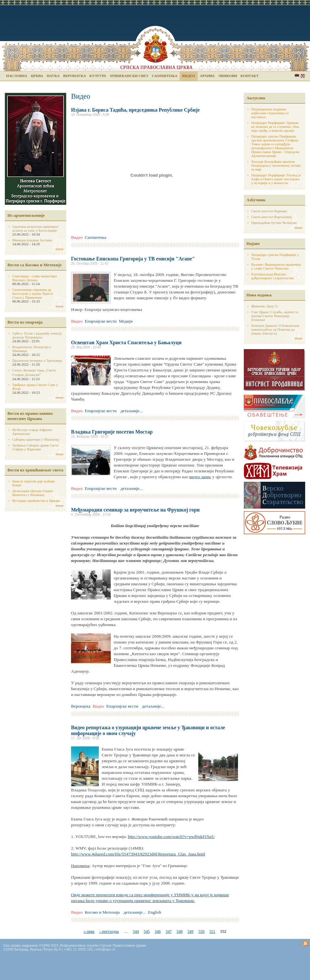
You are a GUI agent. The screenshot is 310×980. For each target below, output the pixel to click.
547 (169, 931)
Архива (207, 76)
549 (191, 931)
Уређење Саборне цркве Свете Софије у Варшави (36, 447)
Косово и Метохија (102, 912)
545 (147, 931)
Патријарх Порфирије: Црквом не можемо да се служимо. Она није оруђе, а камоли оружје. (275, 127)
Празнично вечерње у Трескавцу (37, 360)
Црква (37, 76)
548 (180, 931)
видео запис (200, 477)
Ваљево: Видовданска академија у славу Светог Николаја (276, 266)
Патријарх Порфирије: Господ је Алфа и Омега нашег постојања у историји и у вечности (276, 179)
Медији (126, 321)
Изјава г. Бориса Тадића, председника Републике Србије (135, 110)
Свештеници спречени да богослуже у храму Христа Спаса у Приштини (33, 293)
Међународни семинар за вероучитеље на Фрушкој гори (135, 510)
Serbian (297, 76)
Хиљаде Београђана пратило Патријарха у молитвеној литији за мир (276, 165)
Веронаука (74, 76)
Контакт (250, 76)
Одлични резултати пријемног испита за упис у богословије (35, 228)
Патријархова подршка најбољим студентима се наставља (270, 113)
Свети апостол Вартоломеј (272, 217)
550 (201, 931)
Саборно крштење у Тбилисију (36, 439)
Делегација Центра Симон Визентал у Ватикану (32, 493)
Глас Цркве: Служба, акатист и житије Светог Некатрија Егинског (275, 316)
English (303, 76)
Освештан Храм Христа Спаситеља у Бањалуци (126, 342)
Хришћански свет (129, 76)
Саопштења (165, 76)
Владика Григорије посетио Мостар (112, 432)
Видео (189, 76)
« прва (89, 931)
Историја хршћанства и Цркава (36, 501)
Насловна (17, 76)
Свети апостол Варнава (269, 211)
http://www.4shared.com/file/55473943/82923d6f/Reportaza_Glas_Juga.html (138, 854)
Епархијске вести (101, 321)
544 (136, 931)
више (60, 249)
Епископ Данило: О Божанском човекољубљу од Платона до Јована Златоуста (275, 329)
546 (158, 931)
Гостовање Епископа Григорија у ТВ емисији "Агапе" (133, 259)
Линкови (228, 76)
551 (212, 931)
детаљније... (132, 411)
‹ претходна (109, 931)
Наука (53, 76)
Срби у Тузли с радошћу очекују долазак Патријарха (37, 335)
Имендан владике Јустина (32, 240)
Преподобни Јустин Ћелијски (274, 223)
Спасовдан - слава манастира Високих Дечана (35, 278)
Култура (98, 76)
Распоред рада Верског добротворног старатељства (272, 276)
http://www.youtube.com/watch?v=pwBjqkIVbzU (171, 837)
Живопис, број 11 (264, 306)
